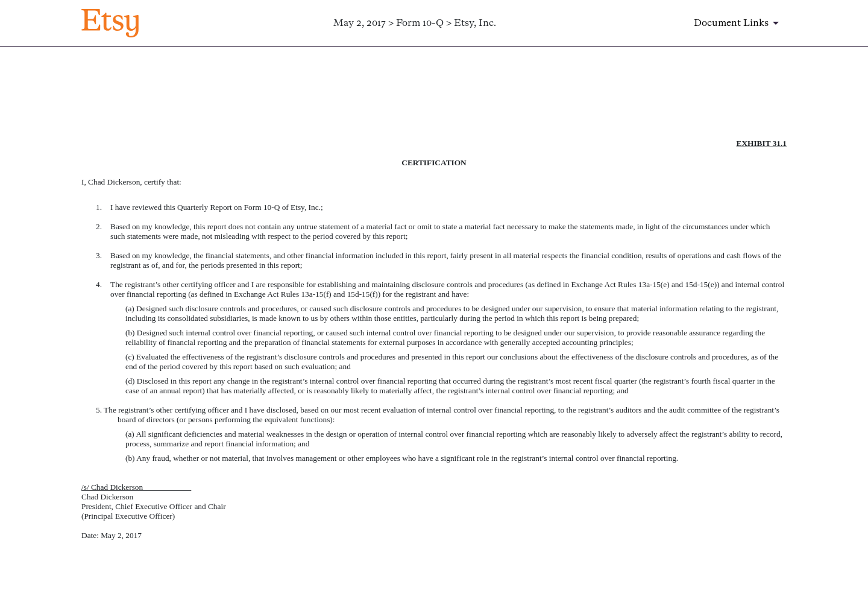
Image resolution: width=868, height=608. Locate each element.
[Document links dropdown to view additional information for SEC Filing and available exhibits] (738, 23)
